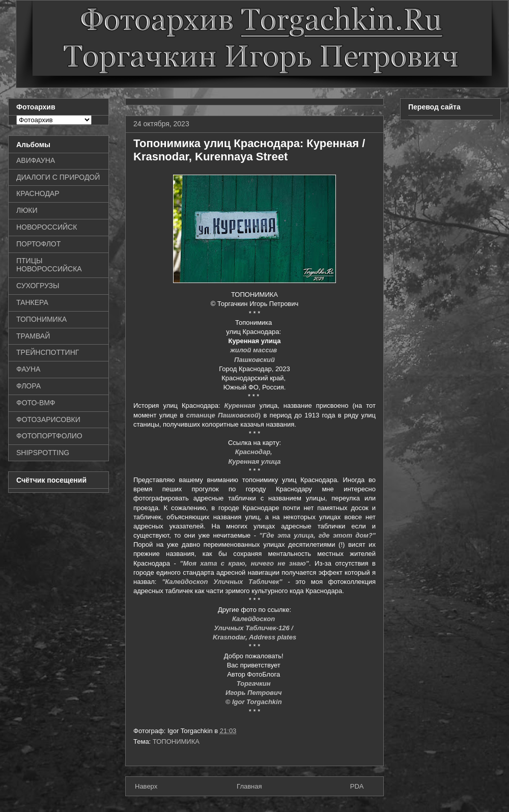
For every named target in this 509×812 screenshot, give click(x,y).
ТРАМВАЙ (33, 336)
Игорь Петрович (254, 693)
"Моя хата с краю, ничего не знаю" (244, 563)
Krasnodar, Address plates (254, 637)
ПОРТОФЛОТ (38, 244)
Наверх (146, 786)
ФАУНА (28, 369)
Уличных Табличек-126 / (254, 628)
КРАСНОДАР (38, 193)
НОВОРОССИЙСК (47, 227)
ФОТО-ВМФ (36, 403)
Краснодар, (255, 452)
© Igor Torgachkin (254, 702)
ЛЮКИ (27, 210)
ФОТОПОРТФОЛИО (49, 436)
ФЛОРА (29, 386)
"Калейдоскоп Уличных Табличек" (222, 582)
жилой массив (254, 350)
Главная (249, 786)
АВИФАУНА (36, 160)
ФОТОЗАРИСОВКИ (48, 419)
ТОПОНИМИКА (176, 741)
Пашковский (254, 360)
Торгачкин (254, 683)
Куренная (240, 405)
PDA (357, 786)
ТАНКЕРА (32, 302)
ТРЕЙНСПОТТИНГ (48, 352)
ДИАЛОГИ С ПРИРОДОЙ (58, 177)
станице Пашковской (222, 415)
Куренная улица (254, 461)
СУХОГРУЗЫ (38, 286)
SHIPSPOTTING (43, 453)
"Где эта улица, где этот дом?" (317, 535)
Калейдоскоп (254, 619)
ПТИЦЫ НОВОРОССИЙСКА (49, 265)
